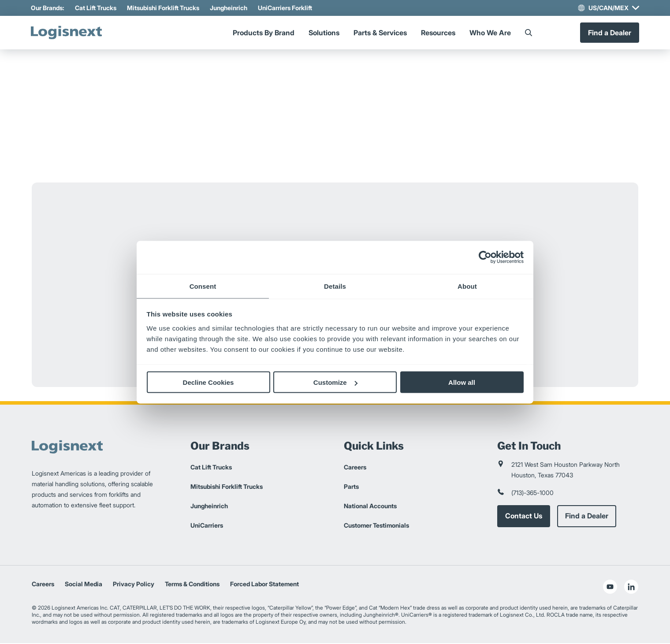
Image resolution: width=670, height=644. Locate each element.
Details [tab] (335, 286)
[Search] (529, 33)
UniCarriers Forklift (286, 8)
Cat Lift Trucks (97, 8)
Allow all (462, 382)
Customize (335, 382)
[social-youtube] (610, 588)
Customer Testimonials (376, 526)
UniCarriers (207, 526)
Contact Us (524, 517)
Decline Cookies (208, 382)
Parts (351, 487)
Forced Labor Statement (264, 585)
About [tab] (467, 286)
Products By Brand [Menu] (264, 33)
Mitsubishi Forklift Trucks (164, 8)
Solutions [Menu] (324, 33)
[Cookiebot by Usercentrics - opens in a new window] (485, 257)
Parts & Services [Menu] (380, 33)
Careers (355, 468)
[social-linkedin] (631, 588)
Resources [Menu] (438, 33)
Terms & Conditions (192, 585)
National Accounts (370, 507)
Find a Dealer (609, 33)
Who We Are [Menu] (490, 33)
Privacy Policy (134, 585)
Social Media (84, 585)
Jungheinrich (229, 8)
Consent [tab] (203, 286)
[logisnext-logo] (69, 33)
